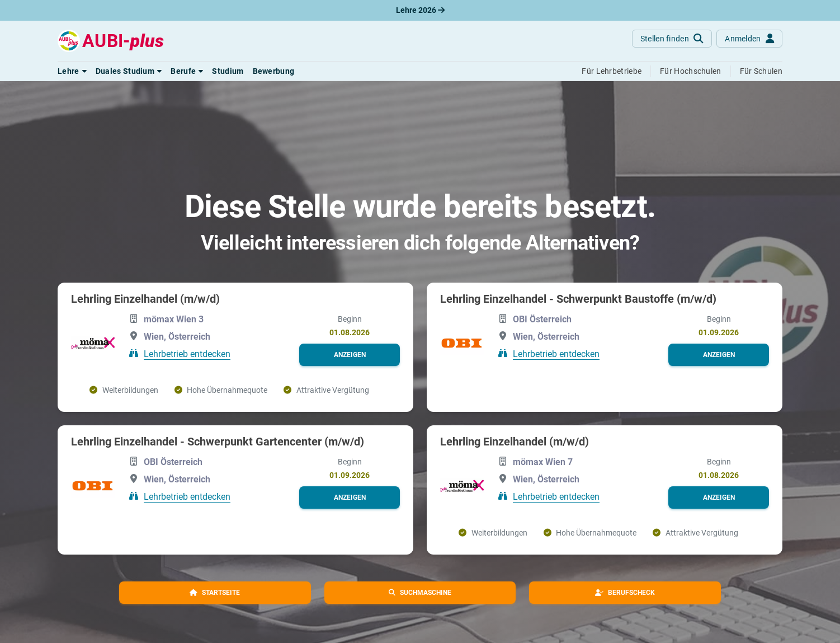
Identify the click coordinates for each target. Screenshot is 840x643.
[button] (72, 71)
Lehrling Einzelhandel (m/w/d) (145, 299)
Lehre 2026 (420, 10)
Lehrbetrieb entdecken (187, 353)
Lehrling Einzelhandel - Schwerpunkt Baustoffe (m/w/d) (578, 299)
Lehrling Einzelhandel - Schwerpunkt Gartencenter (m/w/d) (218, 442)
